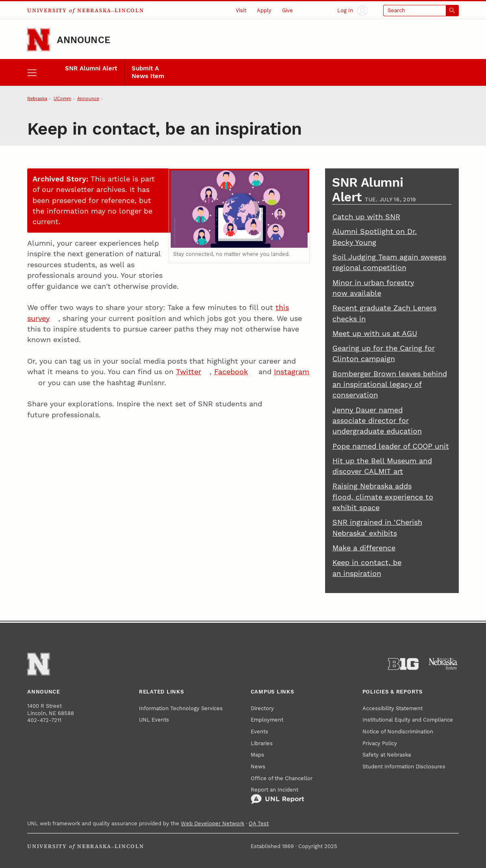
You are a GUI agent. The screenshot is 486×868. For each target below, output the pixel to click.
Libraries (262, 743)
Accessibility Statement (393, 708)
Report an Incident (278, 796)
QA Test (259, 823)
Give (287, 10)
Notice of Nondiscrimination (398, 732)
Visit (241, 10)
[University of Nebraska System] (444, 664)
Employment (267, 720)
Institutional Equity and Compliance (408, 720)
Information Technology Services (181, 708)
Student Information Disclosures (404, 767)
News (258, 767)
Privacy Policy (380, 743)
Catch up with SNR (366, 217)
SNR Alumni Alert (91, 68)
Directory (262, 708)
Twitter (189, 372)
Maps (257, 755)
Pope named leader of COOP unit (391, 446)
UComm (62, 99)
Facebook (231, 372)
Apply (264, 10)
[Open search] (421, 11)
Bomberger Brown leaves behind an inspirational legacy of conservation (390, 385)
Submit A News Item (148, 72)
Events (259, 732)
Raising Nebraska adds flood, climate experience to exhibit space (383, 497)
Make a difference (364, 548)
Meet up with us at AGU (375, 334)
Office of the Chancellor (282, 778)
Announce (84, 40)
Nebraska (37, 99)
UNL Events (154, 720)
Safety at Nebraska (387, 755)
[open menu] (42, 72)
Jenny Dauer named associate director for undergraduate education (377, 421)
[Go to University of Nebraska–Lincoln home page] (39, 40)
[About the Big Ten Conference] (403, 664)
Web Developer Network (213, 823)
